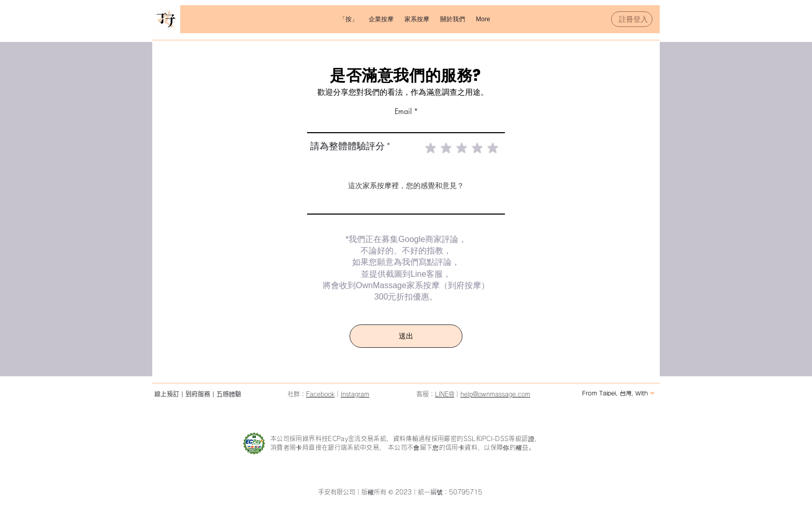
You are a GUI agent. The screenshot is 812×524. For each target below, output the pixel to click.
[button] (381, 19)
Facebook (320, 394)
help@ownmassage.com (495, 394)
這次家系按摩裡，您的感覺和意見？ (406, 186)
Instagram (355, 394)
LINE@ (445, 394)
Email (403, 111)
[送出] (406, 336)
